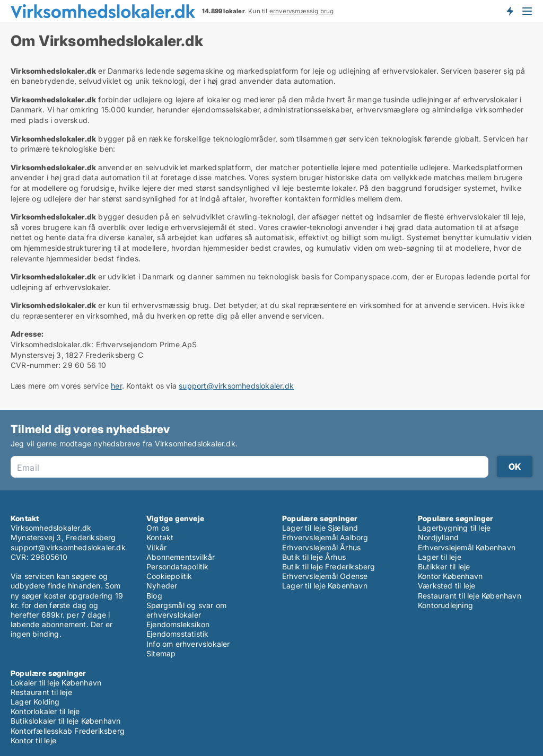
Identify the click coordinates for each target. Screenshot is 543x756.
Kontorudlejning (445, 605)
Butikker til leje (444, 566)
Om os (158, 528)
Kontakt (160, 537)
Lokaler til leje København (56, 683)
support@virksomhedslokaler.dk (236, 386)
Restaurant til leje (41, 692)
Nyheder (162, 586)
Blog (154, 596)
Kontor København (450, 576)
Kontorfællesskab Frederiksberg (68, 731)
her (116, 386)
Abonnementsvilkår (181, 557)
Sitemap (161, 653)
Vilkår (156, 547)
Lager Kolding (35, 702)
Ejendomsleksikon (178, 624)
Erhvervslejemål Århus (321, 547)
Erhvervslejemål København (467, 547)
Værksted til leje (446, 586)
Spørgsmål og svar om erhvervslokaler (186, 610)
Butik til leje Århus (314, 557)
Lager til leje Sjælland (320, 528)
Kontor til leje (33, 740)
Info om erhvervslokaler (188, 644)
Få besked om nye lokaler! (510, 11)
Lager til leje (440, 557)
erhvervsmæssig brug (302, 11)
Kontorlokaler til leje (45, 711)
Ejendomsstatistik (177, 634)
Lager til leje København (325, 586)
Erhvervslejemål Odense (325, 576)
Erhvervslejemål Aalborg (325, 537)
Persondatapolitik (177, 566)
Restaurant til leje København (470, 596)
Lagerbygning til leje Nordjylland (454, 533)
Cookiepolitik (169, 576)
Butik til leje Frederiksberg (329, 566)
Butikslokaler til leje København (65, 721)
